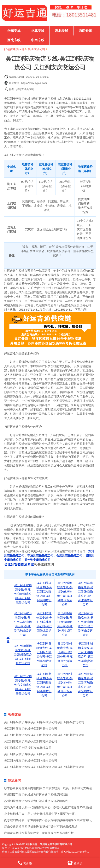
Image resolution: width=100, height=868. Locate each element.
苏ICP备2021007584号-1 (75, 852)
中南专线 (38, 40)
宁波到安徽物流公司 (40, 555)
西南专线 (85, 31)
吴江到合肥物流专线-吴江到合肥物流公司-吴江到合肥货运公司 (23, 594)
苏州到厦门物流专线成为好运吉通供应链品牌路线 (36, 795)
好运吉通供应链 (14, 49)
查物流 (75, 863)
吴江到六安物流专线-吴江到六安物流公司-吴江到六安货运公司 (23, 685)
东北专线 (61, 31)
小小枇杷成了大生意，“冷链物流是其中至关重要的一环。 (41, 814)
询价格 (25, 863)
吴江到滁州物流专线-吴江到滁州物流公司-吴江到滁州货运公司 (23, 655)
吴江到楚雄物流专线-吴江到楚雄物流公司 (31, 741)
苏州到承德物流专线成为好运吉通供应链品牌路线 (36, 801)
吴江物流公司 (36, 49)
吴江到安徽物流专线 (19, 564)
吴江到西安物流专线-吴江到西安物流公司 (31, 754)
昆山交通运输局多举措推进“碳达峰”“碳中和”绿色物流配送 (41, 827)
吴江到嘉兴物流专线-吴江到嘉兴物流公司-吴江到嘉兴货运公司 (44, 722)
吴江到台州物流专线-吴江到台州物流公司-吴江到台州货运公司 (44, 735)
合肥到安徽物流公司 (69, 555)
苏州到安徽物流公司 (37, 560)
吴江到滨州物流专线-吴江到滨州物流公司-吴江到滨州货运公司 (44, 767)
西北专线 (14, 40)
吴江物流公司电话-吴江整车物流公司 (28, 748)
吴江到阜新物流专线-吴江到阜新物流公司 (31, 729)
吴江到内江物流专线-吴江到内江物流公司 (31, 761)
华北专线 (38, 31)
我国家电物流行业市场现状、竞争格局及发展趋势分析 (39, 833)
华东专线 (14, 31)
